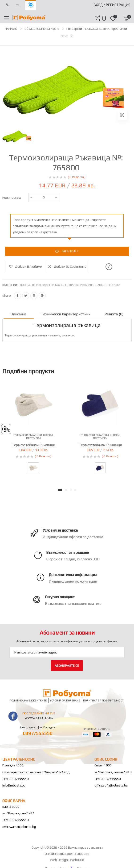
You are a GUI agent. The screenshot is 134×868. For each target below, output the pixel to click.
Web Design (59, 860)
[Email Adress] (67, 652)
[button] (104, 18)
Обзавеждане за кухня (42, 29)
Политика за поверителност (103, 701)
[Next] (67, 36)
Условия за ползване (65, 701)
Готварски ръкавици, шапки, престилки (97, 29)
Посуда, (26, 285)
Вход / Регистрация (112, 5)
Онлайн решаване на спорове (67, 854)
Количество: (12, 198)
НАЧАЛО (11, 29)
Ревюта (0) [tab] (114, 314)
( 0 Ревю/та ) (77, 177)
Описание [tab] (19, 314)
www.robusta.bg (39, 718)
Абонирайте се (67, 666)
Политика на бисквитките (28, 701)
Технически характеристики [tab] (66, 314)
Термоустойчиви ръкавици (33, 445)
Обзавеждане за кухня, (49, 285)
